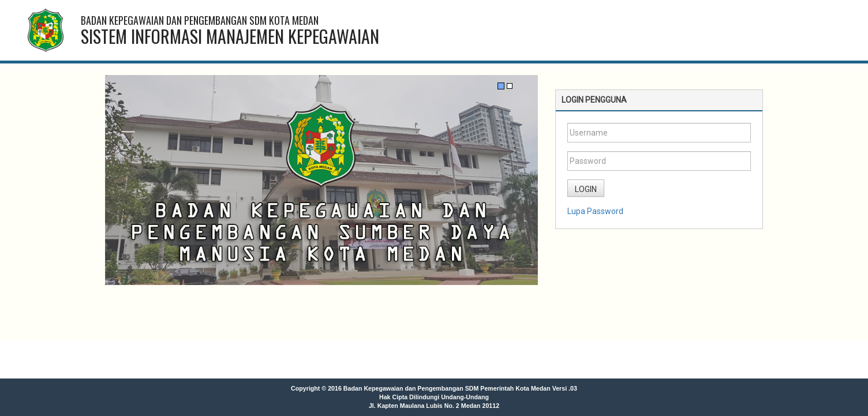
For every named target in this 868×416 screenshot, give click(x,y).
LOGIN (586, 189)
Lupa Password (595, 211)
